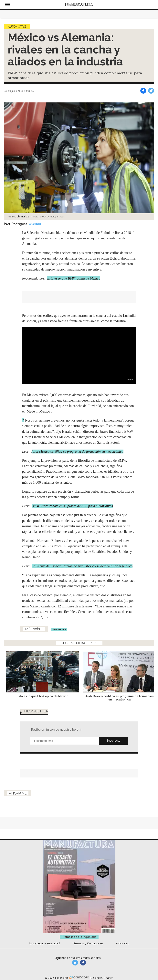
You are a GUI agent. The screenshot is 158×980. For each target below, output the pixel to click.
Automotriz (17, 27)
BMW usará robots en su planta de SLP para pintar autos (72, 506)
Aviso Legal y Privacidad (44, 943)
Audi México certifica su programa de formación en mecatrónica (78, 452)
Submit (113, 741)
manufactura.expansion (83, 963)
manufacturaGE (75, 963)
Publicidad (122, 943)
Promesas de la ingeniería (79, 937)
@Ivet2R (35, 224)
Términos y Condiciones (88, 943)
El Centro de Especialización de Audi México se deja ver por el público (82, 566)
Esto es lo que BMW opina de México (74, 278)
